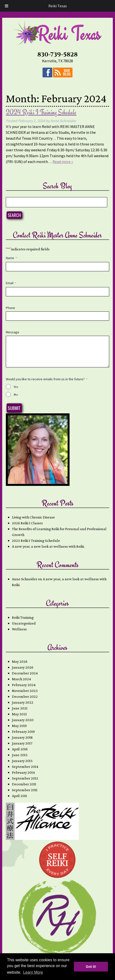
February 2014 (23, 772)
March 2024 (21, 679)
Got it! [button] (91, 967)
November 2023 (25, 691)
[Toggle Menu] (7, 6)
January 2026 (23, 667)
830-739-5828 (57, 55)
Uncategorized (24, 623)
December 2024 (25, 673)
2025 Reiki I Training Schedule (36, 540)
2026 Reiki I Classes (27, 523)
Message (13, 332)
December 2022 (25, 696)
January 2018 (22, 737)
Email (11, 283)
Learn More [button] (33, 972)
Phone (10, 308)
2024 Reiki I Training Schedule (41, 112)
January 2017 (22, 743)
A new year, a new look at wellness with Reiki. (48, 546)
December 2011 (24, 784)
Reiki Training (23, 617)
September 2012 (25, 778)
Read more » (63, 162)
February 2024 (24, 685)
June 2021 (20, 708)
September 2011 (25, 790)
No (16, 394)
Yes (16, 387)
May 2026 (20, 661)
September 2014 (25, 767)
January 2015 (22, 761)
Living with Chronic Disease (33, 517)
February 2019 (23, 731)
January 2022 (23, 702)
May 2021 (19, 714)
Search (14, 215)
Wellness (19, 629)
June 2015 (20, 755)
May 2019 (19, 726)
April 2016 (20, 749)
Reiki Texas (58, 6)
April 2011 (19, 796)
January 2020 (23, 720)
